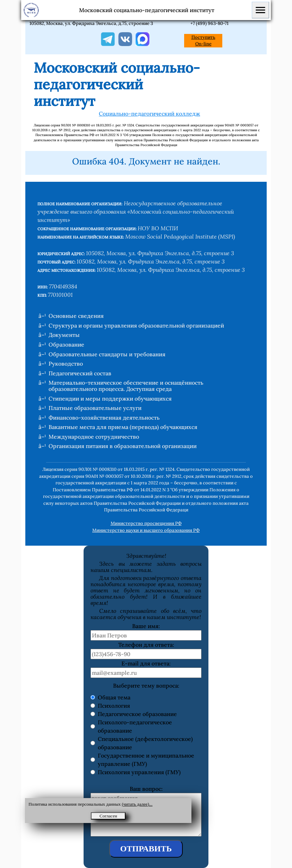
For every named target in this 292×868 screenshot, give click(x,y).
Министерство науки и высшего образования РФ (146, 530)
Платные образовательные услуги (95, 408)
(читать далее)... (137, 804)
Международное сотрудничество (94, 437)
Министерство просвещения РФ (146, 523)
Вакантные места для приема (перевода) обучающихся (123, 427)
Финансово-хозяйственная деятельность (104, 418)
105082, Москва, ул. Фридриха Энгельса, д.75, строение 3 (91, 23)
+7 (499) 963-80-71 (209, 23)
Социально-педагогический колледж (149, 114)
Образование (66, 344)
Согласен (108, 816)
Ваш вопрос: (146, 789)
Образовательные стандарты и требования (107, 354)
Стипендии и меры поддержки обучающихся (110, 399)
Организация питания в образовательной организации (123, 446)
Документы (64, 335)
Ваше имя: (146, 626)
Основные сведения (76, 316)
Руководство (66, 364)
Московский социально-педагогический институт (147, 10)
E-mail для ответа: (146, 663)
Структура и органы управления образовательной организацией (136, 325)
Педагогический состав (80, 373)
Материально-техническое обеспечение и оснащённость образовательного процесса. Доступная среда (126, 386)
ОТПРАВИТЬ (146, 849)
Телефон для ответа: (146, 645)
